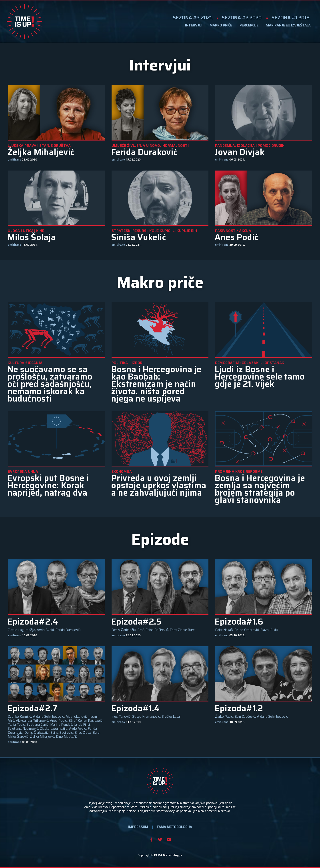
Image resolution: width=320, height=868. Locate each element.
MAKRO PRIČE (221, 25)
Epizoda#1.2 (239, 708)
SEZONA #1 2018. (291, 18)
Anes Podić (237, 237)
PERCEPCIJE (249, 25)
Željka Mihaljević (41, 152)
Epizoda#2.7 (32, 708)
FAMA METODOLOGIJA (174, 827)
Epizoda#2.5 (136, 622)
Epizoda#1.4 (135, 708)
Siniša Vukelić (139, 237)
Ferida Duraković (144, 152)
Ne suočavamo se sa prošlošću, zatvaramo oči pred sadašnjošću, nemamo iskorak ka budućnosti (50, 384)
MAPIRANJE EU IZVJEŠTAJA (288, 25)
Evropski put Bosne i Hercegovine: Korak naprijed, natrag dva (48, 485)
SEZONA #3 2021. (193, 18)
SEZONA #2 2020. (242, 18)
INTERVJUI (194, 25)
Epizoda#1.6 (239, 622)
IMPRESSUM (138, 827)
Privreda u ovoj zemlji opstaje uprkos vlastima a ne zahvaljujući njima (159, 485)
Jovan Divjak (240, 152)
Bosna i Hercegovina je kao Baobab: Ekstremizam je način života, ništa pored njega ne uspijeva (156, 384)
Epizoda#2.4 (33, 622)
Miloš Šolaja (32, 237)
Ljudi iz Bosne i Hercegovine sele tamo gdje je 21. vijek (260, 377)
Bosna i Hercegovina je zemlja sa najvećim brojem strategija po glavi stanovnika (260, 489)
